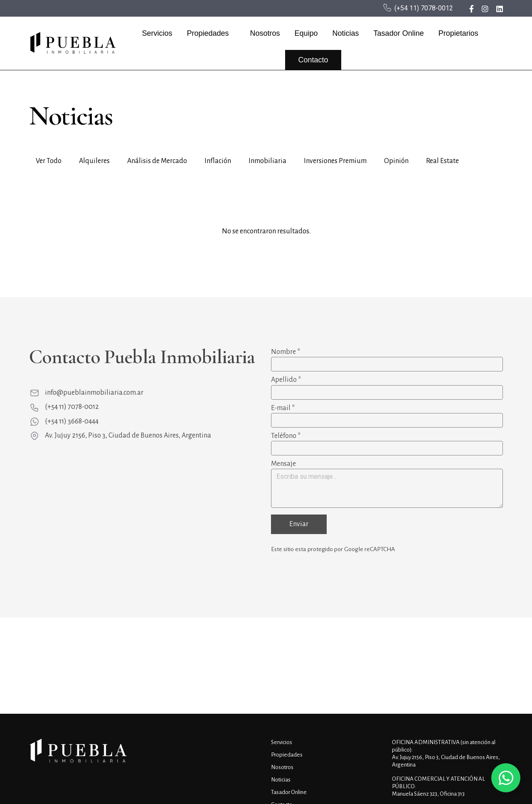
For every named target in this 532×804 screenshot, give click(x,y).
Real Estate (442, 161)
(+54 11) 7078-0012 (424, 8)
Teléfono (286, 436)
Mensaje (283, 464)
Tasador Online (400, 33)
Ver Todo (49, 161)
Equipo (308, 33)
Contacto (315, 60)
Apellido (286, 380)
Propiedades (209, 33)
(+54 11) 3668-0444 (72, 421)
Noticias (347, 33)
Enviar (299, 524)
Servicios (159, 33)
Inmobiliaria (267, 161)
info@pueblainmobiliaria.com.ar (94, 393)
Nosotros (266, 33)
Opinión (396, 161)
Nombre (286, 352)
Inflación (218, 161)
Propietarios (460, 33)
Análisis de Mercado (157, 161)
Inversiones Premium (335, 161)
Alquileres (94, 161)
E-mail (283, 408)
